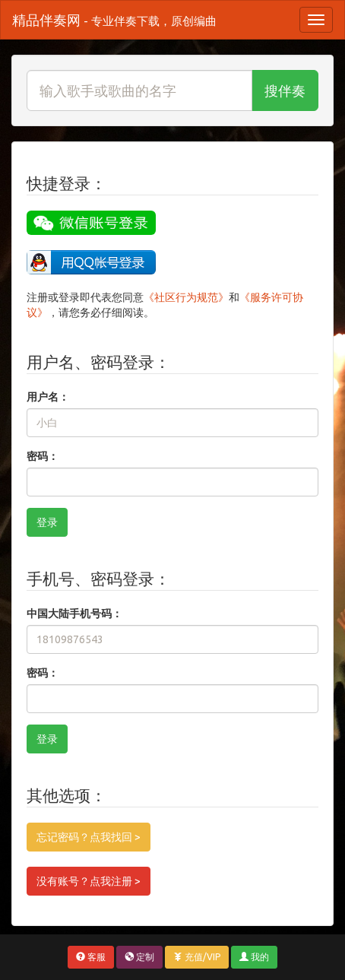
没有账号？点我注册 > (89, 881)
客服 (91, 957)
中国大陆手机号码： (74, 614)
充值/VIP (197, 957)
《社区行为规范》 (186, 297)
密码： (43, 456)
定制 (139, 957)
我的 (254, 957)
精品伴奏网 (114, 20)
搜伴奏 (285, 90)
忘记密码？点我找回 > (89, 837)
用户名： (48, 397)
